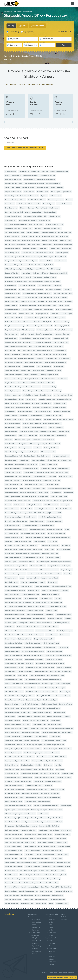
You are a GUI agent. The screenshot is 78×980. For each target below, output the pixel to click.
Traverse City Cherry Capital (42, 342)
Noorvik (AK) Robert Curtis (31, 594)
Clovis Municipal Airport (51, 643)
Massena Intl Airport (31, 871)
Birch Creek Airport (11, 208)
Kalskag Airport (55, 672)
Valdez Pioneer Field (27, 903)
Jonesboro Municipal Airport (47, 306)
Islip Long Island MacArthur (14, 855)
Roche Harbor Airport (55, 602)
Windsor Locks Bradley (48, 452)
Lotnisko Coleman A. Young (14, 379)
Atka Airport (38, 448)
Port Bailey (58, 765)
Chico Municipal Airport (54, 371)
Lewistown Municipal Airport (32, 354)
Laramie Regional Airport (29, 769)
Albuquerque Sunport (55, 724)
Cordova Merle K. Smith (13, 188)
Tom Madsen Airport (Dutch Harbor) (17, 818)
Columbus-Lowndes (60, 298)
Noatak (51, 903)
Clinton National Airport (37, 676)
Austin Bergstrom (33, 452)
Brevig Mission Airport (44, 623)
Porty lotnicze (17, 12)
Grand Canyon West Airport (46, 842)
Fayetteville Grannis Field (50, 554)
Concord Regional (11, 171)
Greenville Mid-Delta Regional (14, 387)
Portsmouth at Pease (12, 334)
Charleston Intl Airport (24, 639)
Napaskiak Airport (11, 883)
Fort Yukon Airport (55, 196)
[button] (69, 122)
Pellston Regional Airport (13, 602)
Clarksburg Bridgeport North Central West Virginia (45, 281)
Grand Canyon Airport (30, 298)
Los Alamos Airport (66, 314)
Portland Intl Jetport (39, 602)
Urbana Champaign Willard (14, 643)
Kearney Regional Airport (54, 289)
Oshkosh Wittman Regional (23, 781)
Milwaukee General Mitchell (29, 773)
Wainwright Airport (25, 448)
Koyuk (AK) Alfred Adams (53, 574)
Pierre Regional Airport (50, 692)
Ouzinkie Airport (19, 505)
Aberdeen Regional (31, 261)
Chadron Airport (43, 493)
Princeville (68, 619)
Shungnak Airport (25, 338)
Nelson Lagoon (44, 871)
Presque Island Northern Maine (63, 420)
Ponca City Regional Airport (64, 330)
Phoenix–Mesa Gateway (61, 322)
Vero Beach (9, 440)
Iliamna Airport (49, 550)
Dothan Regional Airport (13, 468)
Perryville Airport (41, 208)
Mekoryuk (30, 326)
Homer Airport (10, 204)
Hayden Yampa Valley (49, 387)
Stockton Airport (61, 350)
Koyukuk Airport (57, 859)
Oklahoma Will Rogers (64, 777)
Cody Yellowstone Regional (13, 375)
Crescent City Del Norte (29, 830)
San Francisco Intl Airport (35, 611)
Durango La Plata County (62, 834)
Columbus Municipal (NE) (46, 688)
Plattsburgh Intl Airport (12, 546)
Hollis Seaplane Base (39, 724)
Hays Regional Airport (12, 761)
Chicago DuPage (55, 737)
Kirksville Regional (48, 204)
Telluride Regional (59, 712)
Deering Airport (63, 647)
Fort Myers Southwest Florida (63, 293)
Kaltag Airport (29, 855)
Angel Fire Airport (25, 489)
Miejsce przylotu (44, 36)
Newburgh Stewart (28, 253)
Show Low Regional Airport (14, 802)
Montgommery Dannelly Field (62, 586)
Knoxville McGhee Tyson (61, 342)
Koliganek (23, 208)
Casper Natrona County (31, 375)
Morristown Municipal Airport (50, 773)
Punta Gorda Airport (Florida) (14, 420)
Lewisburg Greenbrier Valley (14, 867)
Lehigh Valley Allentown (61, 623)
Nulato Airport (28, 777)
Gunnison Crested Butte (26, 663)
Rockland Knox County (12, 794)
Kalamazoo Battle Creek (55, 822)
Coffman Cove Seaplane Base (45, 855)
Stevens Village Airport (12, 253)
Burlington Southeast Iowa (61, 456)
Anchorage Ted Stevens (51, 448)
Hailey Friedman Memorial (35, 615)
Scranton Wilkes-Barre (12, 273)
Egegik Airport (67, 192)
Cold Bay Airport (27, 737)
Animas (20, 745)
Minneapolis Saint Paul (25, 411)
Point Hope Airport (30, 879)
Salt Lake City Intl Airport (38, 566)
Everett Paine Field (39, 541)
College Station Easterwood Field (44, 639)
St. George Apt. (47, 245)
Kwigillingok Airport (42, 314)
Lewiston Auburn (43, 814)
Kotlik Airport (48, 765)
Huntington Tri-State (64, 846)
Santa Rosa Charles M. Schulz (29, 432)
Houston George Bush (29, 497)
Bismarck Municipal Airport (34, 363)
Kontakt (63, 917)
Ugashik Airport (10, 810)
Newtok (25, 720)
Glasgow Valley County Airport (34, 659)
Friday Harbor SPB (65, 749)
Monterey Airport (67, 773)
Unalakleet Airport (23, 810)
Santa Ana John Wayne (56, 428)
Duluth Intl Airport (42, 192)
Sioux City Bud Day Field (13, 342)
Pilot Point (58, 598)
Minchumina (29, 318)
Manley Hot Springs (59, 407)
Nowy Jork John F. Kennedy (44, 326)
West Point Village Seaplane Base (39, 859)
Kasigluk (15, 859)
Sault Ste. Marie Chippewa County (60, 249)
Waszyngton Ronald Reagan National (41, 346)
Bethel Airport (29, 631)
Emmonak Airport (40, 476)
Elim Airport (47, 354)
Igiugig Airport (38, 550)
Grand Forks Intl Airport (52, 753)
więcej (71, 977)
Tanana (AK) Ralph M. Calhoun (42, 712)
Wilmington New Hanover (27, 623)
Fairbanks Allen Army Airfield (29, 196)
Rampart (31, 334)
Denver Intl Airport (30, 517)
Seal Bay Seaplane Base (30, 570)
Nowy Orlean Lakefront (12, 228)
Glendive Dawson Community (31, 480)
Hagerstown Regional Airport (34, 485)
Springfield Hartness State (13, 472)
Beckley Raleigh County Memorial (27, 826)
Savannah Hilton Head (62, 334)
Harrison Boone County (53, 391)
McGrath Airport (10, 322)
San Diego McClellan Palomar (50, 794)
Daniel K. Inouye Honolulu (46, 846)
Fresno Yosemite (62, 379)
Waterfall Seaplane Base (26, 314)
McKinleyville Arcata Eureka (59, 171)
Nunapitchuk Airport (47, 525)
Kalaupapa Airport (41, 318)
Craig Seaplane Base (41, 737)
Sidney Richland (24, 171)
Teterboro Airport (64, 432)
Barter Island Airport (12, 493)
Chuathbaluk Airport (12, 513)
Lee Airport (25, 822)
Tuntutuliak (36, 440)
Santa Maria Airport (65, 704)
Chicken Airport (66, 830)
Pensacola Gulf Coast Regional (28, 883)
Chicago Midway (56, 493)
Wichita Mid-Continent (30, 395)
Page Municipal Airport (12, 330)
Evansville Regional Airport (14, 655)
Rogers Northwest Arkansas (52, 424)
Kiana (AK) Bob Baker (65, 302)
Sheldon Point (26, 712)
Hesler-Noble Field (27, 509)
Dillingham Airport (50, 647)
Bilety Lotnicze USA (51, 938)
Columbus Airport (29, 472)
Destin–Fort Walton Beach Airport (16, 346)
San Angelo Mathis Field (60, 338)
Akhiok (26, 729)
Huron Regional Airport (12, 497)
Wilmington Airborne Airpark (41, 761)
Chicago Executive (53, 460)
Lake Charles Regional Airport (27, 863)
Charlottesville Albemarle (63, 509)
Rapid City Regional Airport (26, 696)
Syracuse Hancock (44, 802)
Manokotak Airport (11, 578)
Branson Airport (65, 692)
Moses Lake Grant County (13, 688)
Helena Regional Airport (13, 391)
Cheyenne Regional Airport (14, 517)
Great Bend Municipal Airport (33, 753)
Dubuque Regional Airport (49, 375)
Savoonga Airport (30, 802)
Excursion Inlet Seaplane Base (33, 655)
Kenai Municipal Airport (13, 293)
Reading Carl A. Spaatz (57, 790)
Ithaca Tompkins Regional (28, 306)
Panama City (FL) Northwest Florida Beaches (47, 781)
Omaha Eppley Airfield (62, 326)
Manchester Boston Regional (42, 407)
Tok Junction (27, 342)
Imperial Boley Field (11, 306)
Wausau (56, 627)
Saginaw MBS (9, 407)
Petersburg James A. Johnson (31, 237)
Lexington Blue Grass (64, 863)
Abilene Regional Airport (38, 818)
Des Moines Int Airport (12, 651)
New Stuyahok (49, 310)
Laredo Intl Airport (50, 212)
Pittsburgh (34, 546)
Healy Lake (69, 200)
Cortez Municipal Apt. (12, 371)
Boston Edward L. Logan (13, 367)
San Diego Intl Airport (50, 700)
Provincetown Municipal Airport (33, 558)
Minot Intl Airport (45, 220)
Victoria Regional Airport (39, 810)
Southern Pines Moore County (15, 615)
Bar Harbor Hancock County (14, 363)
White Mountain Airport (22, 440)
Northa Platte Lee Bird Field (14, 318)
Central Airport (65, 635)
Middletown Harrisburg (32, 867)
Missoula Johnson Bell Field (54, 224)
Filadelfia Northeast (28, 330)
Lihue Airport (65, 505)
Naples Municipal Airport (39, 729)
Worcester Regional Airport (53, 228)
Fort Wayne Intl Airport (12, 480)
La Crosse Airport (27, 586)
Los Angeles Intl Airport (34, 505)
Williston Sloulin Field (63, 550)
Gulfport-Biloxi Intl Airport (51, 480)
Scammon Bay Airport (12, 704)
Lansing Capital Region (64, 399)
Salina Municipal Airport (13, 249)
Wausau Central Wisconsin (14, 631)
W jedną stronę (29, 32)
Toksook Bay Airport (59, 875)
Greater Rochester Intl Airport (14, 700)
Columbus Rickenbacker (32, 741)
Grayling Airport (27, 310)
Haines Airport (68, 493)
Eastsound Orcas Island (47, 379)
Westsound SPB (10, 350)
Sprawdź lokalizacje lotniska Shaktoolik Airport (25, 148)
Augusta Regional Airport (13, 176)
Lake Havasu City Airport (28, 302)
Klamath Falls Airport (12, 509)
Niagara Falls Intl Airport (33, 668)
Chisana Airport (61, 741)
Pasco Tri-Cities (10, 696)
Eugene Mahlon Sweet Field (33, 749)
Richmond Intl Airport (63, 696)
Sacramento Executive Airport (57, 607)
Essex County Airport (38, 460)
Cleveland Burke (66, 460)
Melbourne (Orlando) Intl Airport (15, 590)
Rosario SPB (55, 887)
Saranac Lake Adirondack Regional (49, 798)
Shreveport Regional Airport (63, 891)
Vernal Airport (34, 582)
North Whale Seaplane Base (26, 350)
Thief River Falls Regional (57, 899)
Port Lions (8, 781)
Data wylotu (10, 42)
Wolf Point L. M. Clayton (55, 529)
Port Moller (47, 420)
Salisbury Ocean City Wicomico (15, 611)
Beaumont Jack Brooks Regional (49, 826)
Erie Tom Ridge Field (11, 196)
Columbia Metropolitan (12, 737)
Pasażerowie (42, 42)
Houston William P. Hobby (57, 757)
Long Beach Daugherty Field (14, 212)
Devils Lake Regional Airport (33, 745)
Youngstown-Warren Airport (14, 261)
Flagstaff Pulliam (10, 383)
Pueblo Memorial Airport (50, 237)
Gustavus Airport (11, 663)
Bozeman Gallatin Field (53, 184)
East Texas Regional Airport (56, 676)
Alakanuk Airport (51, 359)
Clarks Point (9, 464)
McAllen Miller (46, 867)
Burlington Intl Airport (12, 830)
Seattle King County (46, 891)
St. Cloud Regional (58, 895)
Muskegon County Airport (62, 867)
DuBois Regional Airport (31, 468)
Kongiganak (38, 310)
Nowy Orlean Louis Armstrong (15, 326)
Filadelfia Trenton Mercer (34, 420)
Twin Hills (24, 582)
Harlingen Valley (43, 497)
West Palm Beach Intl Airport (14, 692)
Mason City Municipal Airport (44, 509)
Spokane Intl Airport (45, 298)
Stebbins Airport (41, 903)
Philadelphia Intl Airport (33, 692)
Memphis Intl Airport (12, 773)
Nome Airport (61, 688)
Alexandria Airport (11, 476)
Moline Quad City (11, 220)
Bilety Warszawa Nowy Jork (52, 943)
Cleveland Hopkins (42, 188)
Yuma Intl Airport (30, 814)
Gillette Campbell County (46, 383)
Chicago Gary (25, 371)
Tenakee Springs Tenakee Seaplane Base (46, 806)
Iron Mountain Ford (24, 501)
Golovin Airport (62, 842)
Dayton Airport (10, 745)
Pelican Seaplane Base (31, 598)
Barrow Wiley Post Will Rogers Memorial (18, 277)
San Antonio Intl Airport (13, 428)
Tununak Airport (10, 716)
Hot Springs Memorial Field (56, 663)
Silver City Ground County (13, 899)
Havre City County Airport (59, 497)
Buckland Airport (30, 456)
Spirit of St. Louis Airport (13, 570)
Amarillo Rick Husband (12, 822)
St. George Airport (11, 448)
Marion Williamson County (50, 590)
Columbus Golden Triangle (13, 846)
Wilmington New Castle (13, 354)
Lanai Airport (60, 769)
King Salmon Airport (26, 476)
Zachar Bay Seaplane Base (47, 399)
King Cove (23, 859)
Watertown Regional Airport (38, 444)
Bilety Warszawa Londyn (52, 920)
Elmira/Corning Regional (48, 468)
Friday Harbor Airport (65, 476)
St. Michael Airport (27, 895)
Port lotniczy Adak (62, 472)
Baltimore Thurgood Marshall (39, 720)
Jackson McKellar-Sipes (32, 684)
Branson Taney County (12, 237)
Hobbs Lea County (11, 550)
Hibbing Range (40, 663)
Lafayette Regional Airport (50, 578)
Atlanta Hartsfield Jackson (13, 180)
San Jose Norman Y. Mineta (42, 338)
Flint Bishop (9, 659)
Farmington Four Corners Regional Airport (58, 655)
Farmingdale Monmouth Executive (56, 363)
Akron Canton (37, 277)
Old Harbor (38, 228)
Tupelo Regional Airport (63, 615)
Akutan (22, 578)
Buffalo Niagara (24, 460)
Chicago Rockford (28, 188)
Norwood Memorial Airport (50, 594)
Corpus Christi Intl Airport (13, 192)
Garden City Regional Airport (14, 537)
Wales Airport (49, 257)
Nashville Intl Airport (44, 456)
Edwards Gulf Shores (28, 757)
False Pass (8, 505)
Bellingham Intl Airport (40, 273)
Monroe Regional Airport (54, 521)
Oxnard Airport (53, 541)
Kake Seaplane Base (27, 765)
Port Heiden (27, 602)
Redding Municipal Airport (45, 696)
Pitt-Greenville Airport (49, 232)
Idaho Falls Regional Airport (14, 850)
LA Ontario (9, 541)
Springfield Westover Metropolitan (16, 444)
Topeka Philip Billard (62, 253)
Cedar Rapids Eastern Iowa (13, 741)
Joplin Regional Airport (12, 310)
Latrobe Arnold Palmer (46, 769)
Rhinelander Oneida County (31, 241)
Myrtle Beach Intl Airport (30, 525)
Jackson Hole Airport (12, 765)
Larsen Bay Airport (62, 855)
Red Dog (23, 334)
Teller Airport (49, 615)
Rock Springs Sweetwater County (16, 607)
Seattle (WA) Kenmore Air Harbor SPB (35, 428)
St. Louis (42, 464)
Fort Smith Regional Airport (56, 533)
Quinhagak (54, 314)
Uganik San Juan (39, 716)
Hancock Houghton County (14, 834)
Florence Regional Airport (13, 753)
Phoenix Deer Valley (46, 598)
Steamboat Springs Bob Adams (61, 562)
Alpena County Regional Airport (15, 452)
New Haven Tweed (25, 550)
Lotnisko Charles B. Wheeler (14, 684)
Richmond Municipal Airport (32, 424)
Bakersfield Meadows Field (13, 456)
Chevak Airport (61, 436)
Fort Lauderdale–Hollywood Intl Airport (33, 533)
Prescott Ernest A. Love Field (49, 883)
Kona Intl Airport (54, 444)
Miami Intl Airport (55, 216)
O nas (63, 914)
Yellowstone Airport (62, 903)
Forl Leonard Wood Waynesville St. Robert (18, 806)
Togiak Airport (28, 899)
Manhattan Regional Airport (52, 680)
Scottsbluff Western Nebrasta (45, 631)
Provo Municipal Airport (13, 424)
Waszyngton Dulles (39, 619)
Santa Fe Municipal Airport (45, 334)
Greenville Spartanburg (33, 387)
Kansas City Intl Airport (37, 521)
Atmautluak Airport (11, 489)
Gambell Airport (30, 842)
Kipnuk (7, 859)
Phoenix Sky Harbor (65, 232)
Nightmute (64, 590)
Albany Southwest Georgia (46, 472)
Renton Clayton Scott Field (37, 607)
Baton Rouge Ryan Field (44, 367)
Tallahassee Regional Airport (45, 253)
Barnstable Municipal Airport (14, 668)
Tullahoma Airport (11, 436)
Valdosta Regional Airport (55, 716)
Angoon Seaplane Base (55, 818)
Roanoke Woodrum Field (50, 241)
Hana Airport (66, 546)
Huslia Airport (21, 204)
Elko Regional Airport (31, 379)
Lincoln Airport (25, 403)
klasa (59, 32)
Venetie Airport (26, 619)
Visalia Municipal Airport (34, 257)
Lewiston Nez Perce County (14, 680)
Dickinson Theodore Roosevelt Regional (31, 289)
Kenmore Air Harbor (41, 672)
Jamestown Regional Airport (63, 501)
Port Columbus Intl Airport (27, 285)
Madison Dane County (36, 224)
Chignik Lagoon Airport (25, 672)
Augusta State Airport (38, 822)
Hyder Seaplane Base (56, 810)
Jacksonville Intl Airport (64, 204)
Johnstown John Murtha (35, 574)
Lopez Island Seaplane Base (46, 863)
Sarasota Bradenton (11, 432)
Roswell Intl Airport (43, 562)
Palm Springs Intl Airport (13, 558)
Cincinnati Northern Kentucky (42, 501)
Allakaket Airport (10, 359)
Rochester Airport (66, 241)
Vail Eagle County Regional (13, 749)
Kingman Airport (10, 501)
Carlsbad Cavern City (57, 188)
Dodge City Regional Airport (33, 647)
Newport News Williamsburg (14, 785)
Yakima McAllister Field (55, 619)
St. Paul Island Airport (12, 708)
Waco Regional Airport (45, 285)
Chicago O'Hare (10, 639)
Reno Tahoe (45, 887)
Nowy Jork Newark (30, 688)
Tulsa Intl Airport (66, 806)
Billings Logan (9, 826)
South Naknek (59, 346)
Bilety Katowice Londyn (52, 927)
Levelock (31, 208)
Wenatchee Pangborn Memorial (54, 745)
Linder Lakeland (10, 863)
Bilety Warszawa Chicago (52, 957)
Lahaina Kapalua (64, 306)
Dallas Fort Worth (11, 289)
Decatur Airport (52, 464)
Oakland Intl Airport (11, 415)
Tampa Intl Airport (66, 570)
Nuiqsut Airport (27, 228)
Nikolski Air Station (34, 204)
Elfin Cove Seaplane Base (54, 651)
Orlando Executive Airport (43, 875)
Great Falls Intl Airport (12, 757)
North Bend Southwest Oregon (15, 232)
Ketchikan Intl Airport (12, 769)
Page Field (44, 196)
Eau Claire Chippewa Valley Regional (33, 651)
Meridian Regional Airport (13, 216)
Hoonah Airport (42, 757)
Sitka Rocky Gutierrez (12, 895)
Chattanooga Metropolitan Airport (16, 281)
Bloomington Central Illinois (59, 273)
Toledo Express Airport (25, 716)
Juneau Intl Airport (11, 399)
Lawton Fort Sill (22, 676)
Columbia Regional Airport (33, 643)
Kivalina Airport (54, 208)
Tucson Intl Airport (41, 899)
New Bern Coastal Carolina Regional (41, 838)
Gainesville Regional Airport (34, 537)
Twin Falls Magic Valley (47, 436)
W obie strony (14, 32)
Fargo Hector (52, 476)
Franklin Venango (60, 838)
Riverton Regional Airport (26, 562)
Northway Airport (37, 415)
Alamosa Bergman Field (31, 176)
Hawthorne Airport (30, 846)
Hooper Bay (40, 391)
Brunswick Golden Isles (42, 895)
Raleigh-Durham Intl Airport (30, 887)
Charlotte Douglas (11, 285)
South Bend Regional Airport (14, 798)
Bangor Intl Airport (39, 489)
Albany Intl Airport (61, 261)
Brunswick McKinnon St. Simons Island (35, 249)
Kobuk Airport (24, 415)
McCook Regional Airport (33, 680)
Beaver (68, 716)
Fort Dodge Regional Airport (14, 842)
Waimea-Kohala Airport (62, 684)
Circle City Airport (46, 395)
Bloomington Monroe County (51, 733)
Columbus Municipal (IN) (45, 350)
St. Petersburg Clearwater (45, 330)
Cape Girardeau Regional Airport (49, 830)
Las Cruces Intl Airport (12, 586)
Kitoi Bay (38, 765)
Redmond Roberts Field (12, 241)
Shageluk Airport (22, 566)
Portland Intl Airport (33, 232)
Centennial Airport (48, 440)
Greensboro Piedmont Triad (14, 485)
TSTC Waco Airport (48, 741)
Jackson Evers (9, 554)
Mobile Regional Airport (13, 525)
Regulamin (64, 920)
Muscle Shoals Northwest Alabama (16, 224)
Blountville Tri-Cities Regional (28, 436)
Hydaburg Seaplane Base (13, 395)
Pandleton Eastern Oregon (13, 879)
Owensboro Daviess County (54, 415)
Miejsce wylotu (11, 36)
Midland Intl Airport (60, 403)
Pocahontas (48, 785)
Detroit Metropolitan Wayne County (50, 517)
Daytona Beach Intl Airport (14, 647)
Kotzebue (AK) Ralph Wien (23, 541)
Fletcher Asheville (29, 180)
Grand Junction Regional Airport (15, 200)
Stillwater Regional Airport (51, 708)
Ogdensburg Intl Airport (13, 594)
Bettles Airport (67, 733)
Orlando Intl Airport (26, 875)
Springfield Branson (11, 338)
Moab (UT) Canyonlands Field (52, 513)
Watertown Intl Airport (48, 176)
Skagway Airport (31, 798)
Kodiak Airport (10, 627)
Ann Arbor (40, 359)
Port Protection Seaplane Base (15, 790)
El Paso (67, 529)
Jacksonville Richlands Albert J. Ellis (16, 529)
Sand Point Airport (34, 245)
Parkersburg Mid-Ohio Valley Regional (28, 554)
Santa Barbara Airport (12, 712)
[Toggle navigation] (73, 4)
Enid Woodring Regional (13, 720)
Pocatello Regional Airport (34, 785)
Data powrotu (27, 42)
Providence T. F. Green (12, 887)
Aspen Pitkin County (53, 269)
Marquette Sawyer (34, 590)
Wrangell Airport (61, 257)
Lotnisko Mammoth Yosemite (28, 220)
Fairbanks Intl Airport (29, 293)
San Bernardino (66, 887)
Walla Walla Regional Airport (14, 269)
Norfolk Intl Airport (11, 875)
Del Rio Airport (55, 192)
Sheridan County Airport (49, 704)
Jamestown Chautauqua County (15, 574)
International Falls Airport (33, 850)
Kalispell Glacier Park (45, 293)
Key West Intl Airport (12, 533)
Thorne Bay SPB (10, 676)
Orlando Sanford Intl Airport (30, 704)
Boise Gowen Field (28, 367)
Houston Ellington (28, 391)
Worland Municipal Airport (14, 814)
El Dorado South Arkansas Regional (16, 521)
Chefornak (58, 285)
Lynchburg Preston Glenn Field (42, 403)
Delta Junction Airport (45, 834)
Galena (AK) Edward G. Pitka (27, 383)
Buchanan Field (59, 367)
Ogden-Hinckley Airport (37, 529)
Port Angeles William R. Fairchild (31, 513)
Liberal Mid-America (12, 403)
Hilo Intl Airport (57, 761)
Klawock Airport (31, 399)
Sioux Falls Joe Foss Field (13, 298)
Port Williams (66, 672)
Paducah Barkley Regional (13, 598)
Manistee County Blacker (57, 318)
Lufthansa (35, 930)
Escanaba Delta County (21, 838)
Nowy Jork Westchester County (45, 777)
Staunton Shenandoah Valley (63, 245)
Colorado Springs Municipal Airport (26, 464)
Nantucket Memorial (60, 354)
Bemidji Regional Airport (64, 631)
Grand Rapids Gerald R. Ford (37, 200)
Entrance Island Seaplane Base (15, 265)
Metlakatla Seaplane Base (13, 777)
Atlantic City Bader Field (46, 265)
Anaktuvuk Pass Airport (24, 627)
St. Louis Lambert (64, 468)
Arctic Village (40, 269)
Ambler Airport (31, 265)
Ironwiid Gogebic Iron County (63, 395)
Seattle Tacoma (10, 566)
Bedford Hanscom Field (13, 733)
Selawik (43, 582)
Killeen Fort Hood (49, 668)
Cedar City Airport (50, 277)
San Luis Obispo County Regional (15, 245)
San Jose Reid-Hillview (53, 558)
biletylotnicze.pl (8, 12)
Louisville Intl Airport (12, 582)
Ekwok (21, 399)
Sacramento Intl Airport (33, 700)
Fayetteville (19, 659)
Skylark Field (25, 761)
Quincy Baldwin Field (12, 903)
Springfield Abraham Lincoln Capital (59, 566)
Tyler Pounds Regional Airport (14, 257)
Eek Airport (67, 289)
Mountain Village (47, 684)
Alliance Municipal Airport (13, 729)
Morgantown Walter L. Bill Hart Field (35, 216)
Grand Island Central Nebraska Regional (58, 537)
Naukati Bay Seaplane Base (62, 411)
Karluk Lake (67, 574)
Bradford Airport (64, 359)
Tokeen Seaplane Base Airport (49, 570)
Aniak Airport (30, 269)
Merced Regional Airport (42, 586)
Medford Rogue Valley (25, 322)
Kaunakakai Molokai (46, 261)
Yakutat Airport (52, 582)
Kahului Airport (56, 720)
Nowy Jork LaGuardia (58, 871)
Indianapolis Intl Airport (64, 668)
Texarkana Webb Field (12, 619)
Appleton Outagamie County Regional (61, 729)
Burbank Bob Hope (52, 635)
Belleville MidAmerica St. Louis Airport (60, 489)
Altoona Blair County (52, 485)
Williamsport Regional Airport (52, 850)
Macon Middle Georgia (23, 407)
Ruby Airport (64, 237)
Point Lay (25, 546)
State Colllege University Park (28, 891)
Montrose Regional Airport (43, 411)
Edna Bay (8, 838)
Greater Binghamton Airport (46, 180)
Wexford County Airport (28, 493)
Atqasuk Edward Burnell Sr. (43, 627)
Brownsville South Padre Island (34, 184)
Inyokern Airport (10, 672)
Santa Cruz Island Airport (48, 432)
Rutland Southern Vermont (30, 794)
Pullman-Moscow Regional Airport (37, 790)
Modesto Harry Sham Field (14, 871)
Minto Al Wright (10, 411)
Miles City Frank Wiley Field (43, 322)
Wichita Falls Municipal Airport (31, 708)
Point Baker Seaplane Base (64, 310)
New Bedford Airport (50, 749)
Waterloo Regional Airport (26, 359)
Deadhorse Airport (11, 891)
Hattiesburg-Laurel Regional (51, 546)
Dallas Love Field (29, 192)
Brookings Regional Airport (14, 184)
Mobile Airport (26, 273)
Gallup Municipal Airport (55, 200)
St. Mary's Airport (11, 314)
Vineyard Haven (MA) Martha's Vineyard (18, 724)
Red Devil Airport (11, 562)
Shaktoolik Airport (51, 611)
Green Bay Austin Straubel (54, 659)
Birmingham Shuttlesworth (31, 733)
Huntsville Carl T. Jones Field (47, 302)
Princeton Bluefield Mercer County (16, 635)
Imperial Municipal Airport (39, 171)
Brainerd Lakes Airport (36, 635)
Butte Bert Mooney (11, 460)
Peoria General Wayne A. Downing (49, 879)
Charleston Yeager (30, 834)
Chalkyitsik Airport (38, 371)
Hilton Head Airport (11, 302)
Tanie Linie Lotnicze (34, 933)
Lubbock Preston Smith (51, 505)
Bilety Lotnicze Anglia (51, 914)
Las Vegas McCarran (33, 578)
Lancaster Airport (11, 623)
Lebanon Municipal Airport (34, 212)
